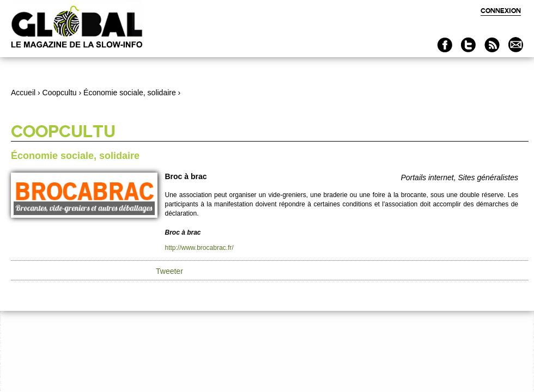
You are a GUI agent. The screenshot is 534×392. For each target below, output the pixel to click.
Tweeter (169, 271)
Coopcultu (60, 93)
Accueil (23, 93)
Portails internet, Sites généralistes (459, 177)
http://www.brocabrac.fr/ (199, 248)
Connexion (501, 11)
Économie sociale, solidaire (130, 93)
